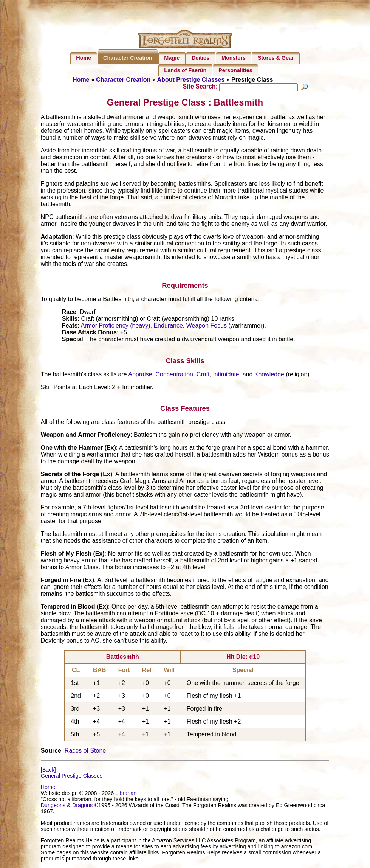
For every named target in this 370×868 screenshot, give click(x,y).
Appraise (140, 375)
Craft (203, 375)
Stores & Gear (276, 58)
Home (84, 58)
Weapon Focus (207, 327)
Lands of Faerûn (185, 70)
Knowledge (269, 375)
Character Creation (128, 58)
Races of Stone (85, 752)
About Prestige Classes (191, 80)
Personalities (235, 70)
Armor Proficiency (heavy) (116, 327)
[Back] (48, 771)
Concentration (174, 375)
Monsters (234, 58)
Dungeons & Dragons (67, 806)
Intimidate (226, 375)
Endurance (168, 327)
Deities (200, 58)
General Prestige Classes (72, 777)
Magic (172, 58)
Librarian (126, 794)
